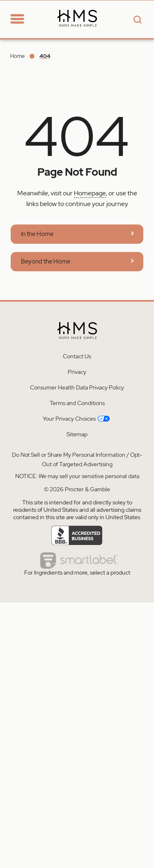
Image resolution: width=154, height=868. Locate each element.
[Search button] (136, 20)
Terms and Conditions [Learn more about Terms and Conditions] (77, 403)
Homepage (90, 193)
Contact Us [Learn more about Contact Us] (77, 356)
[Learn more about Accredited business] (77, 536)
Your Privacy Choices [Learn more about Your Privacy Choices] (76, 419)
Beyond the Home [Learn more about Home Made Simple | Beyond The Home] (46, 261)
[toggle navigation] (17, 19)
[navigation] (23, 19)
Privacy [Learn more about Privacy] (77, 372)
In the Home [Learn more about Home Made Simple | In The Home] (37, 234)
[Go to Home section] (32, 14)
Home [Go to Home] (17, 56)
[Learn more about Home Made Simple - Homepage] (77, 33)
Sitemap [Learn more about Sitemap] (77, 434)
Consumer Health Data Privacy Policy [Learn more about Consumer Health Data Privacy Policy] (77, 387)
